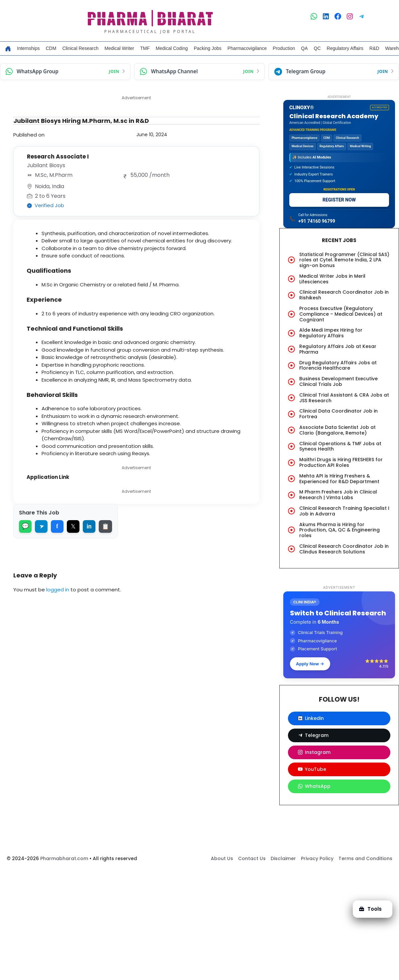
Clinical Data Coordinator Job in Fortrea (338, 414)
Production (284, 48)
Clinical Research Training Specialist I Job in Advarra (344, 511)
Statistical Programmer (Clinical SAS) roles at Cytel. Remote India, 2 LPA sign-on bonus (344, 260)
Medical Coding (172, 48)
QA (304, 48)
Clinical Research (80, 48)
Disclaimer (283, 858)
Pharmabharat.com (64, 858)
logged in (58, 590)
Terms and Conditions (365, 858)
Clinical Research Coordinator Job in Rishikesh (344, 295)
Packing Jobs (208, 48)
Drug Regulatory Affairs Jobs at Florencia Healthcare (338, 365)
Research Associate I (58, 157)
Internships (28, 48)
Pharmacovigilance (247, 48)
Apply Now (310, 664)
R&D (374, 48)
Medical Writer (119, 48)
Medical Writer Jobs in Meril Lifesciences (332, 279)
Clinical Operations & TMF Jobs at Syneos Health (340, 446)
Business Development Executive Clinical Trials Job (338, 381)
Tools (370, 909)
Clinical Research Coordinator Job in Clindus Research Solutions (344, 549)
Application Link (48, 477)
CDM (51, 48)
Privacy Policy (317, 858)
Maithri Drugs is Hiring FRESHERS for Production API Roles (341, 462)
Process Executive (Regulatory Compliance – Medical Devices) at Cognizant (341, 314)
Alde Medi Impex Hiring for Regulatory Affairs (331, 333)
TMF (145, 48)
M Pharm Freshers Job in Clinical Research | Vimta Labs (338, 495)
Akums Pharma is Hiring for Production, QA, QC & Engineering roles (339, 530)
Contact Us (252, 858)
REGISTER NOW (339, 200)
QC (317, 48)
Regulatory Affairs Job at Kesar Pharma (338, 349)
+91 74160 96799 (317, 221)
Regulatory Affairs (345, 48)
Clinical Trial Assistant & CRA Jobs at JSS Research (344, 398)
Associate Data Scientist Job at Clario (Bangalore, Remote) (337, 430)
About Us (222, 858)
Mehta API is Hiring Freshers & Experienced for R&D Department (339, 479)
